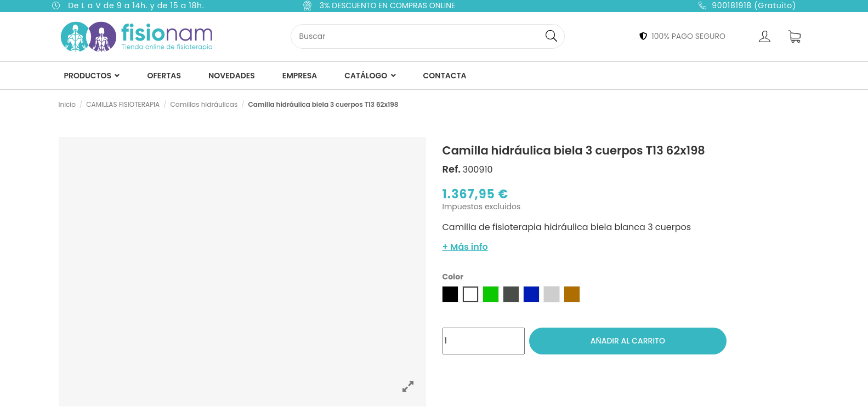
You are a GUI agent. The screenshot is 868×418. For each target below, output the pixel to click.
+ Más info (465, 247)
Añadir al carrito (628, 341)
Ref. (452, 169)
